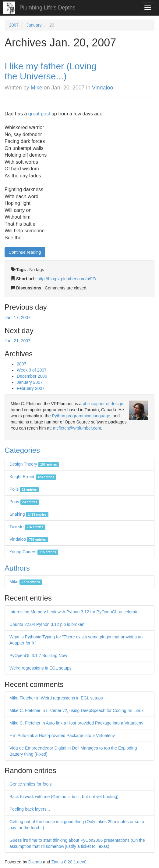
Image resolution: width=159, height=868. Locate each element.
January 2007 (30, 382)
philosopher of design (103, 404)
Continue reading (25, 252)
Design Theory (34, 464)
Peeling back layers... (30, 809)
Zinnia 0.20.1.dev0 (69, 862)
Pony (24, 502)
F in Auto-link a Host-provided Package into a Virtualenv (62, 735)
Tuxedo (27, 527)
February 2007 (31, 388)
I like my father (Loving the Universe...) (51, 71)
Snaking (29, 514)
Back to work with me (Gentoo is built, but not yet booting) (64, 797)
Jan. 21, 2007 (18, 341)
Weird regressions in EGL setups (41, 668)
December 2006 (32, 376)
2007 (14, 25)
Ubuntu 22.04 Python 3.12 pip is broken (47, 624)
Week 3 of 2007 (32, 370)
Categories (22, 450)
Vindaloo (103, 88)
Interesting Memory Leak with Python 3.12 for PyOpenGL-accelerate (74, 612)
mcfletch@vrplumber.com (77, 428)
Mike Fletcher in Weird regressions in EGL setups (56, 698)
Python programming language (81, 416)
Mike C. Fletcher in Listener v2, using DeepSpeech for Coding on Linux (76, 710)
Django (35, 862)
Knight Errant (33, 477)
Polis (24, 489)
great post (39, 114)
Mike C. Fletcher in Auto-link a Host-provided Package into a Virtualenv (76, 723)
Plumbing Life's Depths (48, 8)
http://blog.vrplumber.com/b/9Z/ (67, 279)
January (34, 25)
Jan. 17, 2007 (18, 318)
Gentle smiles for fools (31, 784)
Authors (17, 568)
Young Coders (34, 552)
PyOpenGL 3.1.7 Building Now (38, 656)
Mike (37, 88)
